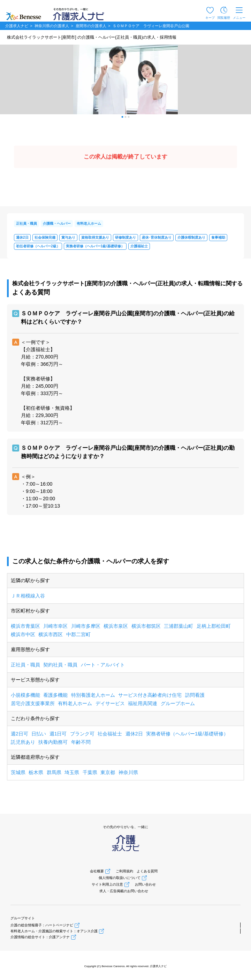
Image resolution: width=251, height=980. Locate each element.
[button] (123, 117)
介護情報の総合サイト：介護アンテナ (40, 937)
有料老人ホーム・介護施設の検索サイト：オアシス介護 (54, 931)
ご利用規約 (124, 871)
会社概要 (97, 871)
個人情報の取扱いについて (120, 878)
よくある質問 (147, 871)
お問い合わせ (145, 884)
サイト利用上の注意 (107, 884)
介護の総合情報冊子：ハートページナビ (42, 925)
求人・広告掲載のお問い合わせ (124, 891)
